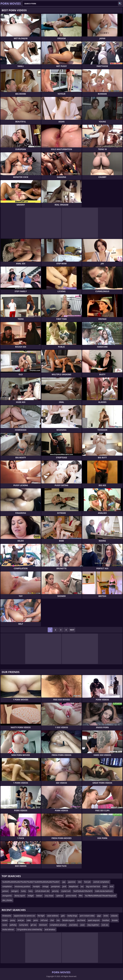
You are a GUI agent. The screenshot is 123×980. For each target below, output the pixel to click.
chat (52, 920)
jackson (5, 891)
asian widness (53, 916)
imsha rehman (8, 929)
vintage (45, 886)
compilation (7, 886)
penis (36, 920)
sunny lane (24, 925)
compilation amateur (58, 925)
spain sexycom (94, 920)
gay (64, 882)
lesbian (39, 896)
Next (72, 630)
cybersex (60, 896)
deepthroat (73, 886)
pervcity (55, 891)
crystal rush (66, 891)
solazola (114, 916)
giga (99, 916)
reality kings (72, 916)
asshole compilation (101, 882)
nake (29, 920)
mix (58, 920)
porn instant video (87, 916)
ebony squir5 (20, 896)
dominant (43, 925)
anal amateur (50, 929)
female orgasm (68, 920)
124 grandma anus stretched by (29, 929)
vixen (105, 886)
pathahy (13, 925)
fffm (81, 896)
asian (82, 925)
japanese (72, 882)
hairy (31, 891)
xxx (82, 886)
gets (63, 916)
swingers (15, 891)
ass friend (81, 920)
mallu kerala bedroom (104, 891)
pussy (13, 920)
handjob (36, 886)
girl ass (34, 925)
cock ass (105, 925)
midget (31, 896)
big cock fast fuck (93, 886)
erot (111, 886)
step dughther (93, 925)
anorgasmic (7, 896)
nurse (5, 925)
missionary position (22, 886)
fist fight (41, 916)
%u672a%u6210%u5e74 (83, 891)
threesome (7, 916)
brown (5, 920)
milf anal (44, 920)
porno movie (71, 896)
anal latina (73, 925)
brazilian (106, 920)
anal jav (21, 920)
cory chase (49, 896)
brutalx (115, 920)
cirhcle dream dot (42, 891)
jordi (64, 886)
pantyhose (55, 886)
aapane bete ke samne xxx (24, 916)
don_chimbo (7, 900)
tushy (23, 891)
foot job (87, 882)
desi (80, 882)
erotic (106, 916)
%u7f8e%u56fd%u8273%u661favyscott (100, 896)
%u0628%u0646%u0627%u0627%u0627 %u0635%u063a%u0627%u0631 (31, 882)
